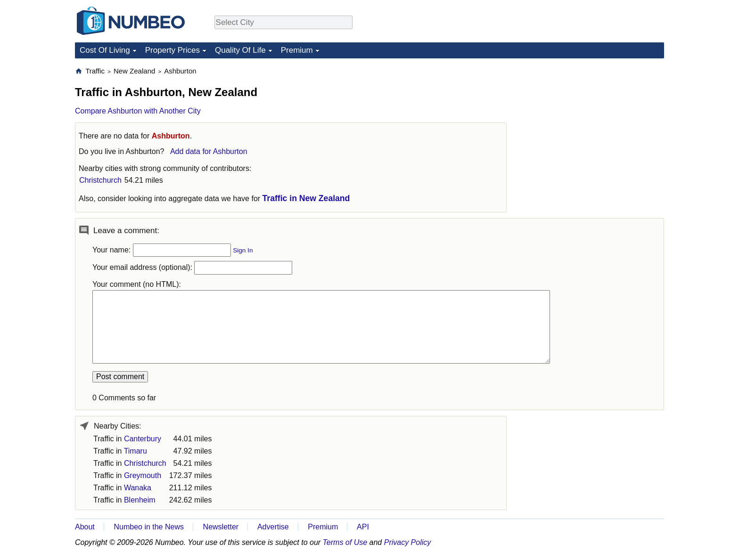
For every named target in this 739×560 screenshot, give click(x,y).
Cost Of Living (105, 50)
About (85, 527)
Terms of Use (345, 542)
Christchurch (100, 180)
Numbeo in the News (149, 527)
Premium (297, 50)
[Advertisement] (593, 125)
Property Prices (172, 50)
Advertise (273, 527)
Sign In (243, 250)
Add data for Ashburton (209, 151)
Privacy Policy (408, 542)
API (363, 527)
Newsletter (221, 527)
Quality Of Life (240, 50)
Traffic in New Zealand (306, 198)
